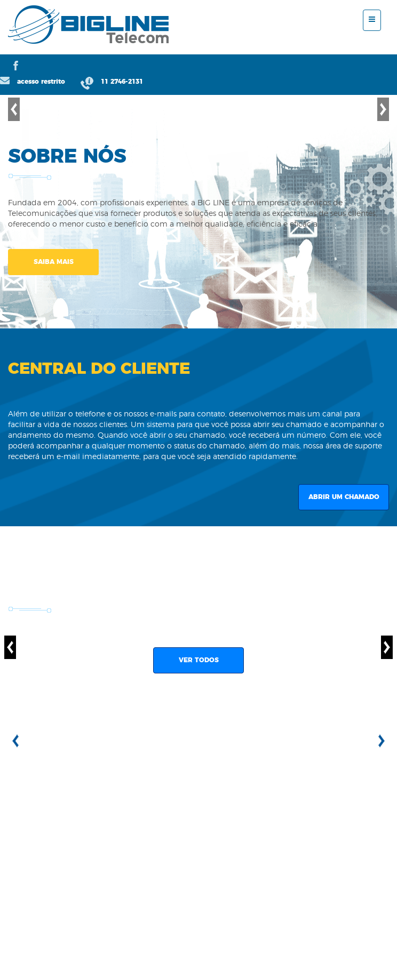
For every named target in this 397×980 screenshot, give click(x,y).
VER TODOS (199, 660)
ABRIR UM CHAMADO (344, 497)
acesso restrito (34, 82)
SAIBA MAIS (54, 262)
